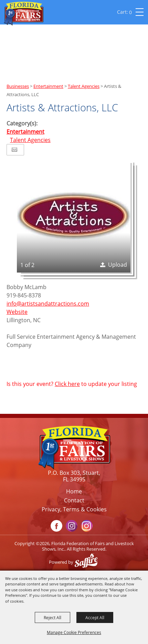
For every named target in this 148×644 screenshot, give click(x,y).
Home (74, 491)
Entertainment (48, 86)
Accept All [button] (95, 617)
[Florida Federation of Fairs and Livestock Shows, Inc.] (24, 14)
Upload (118, 265)
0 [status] (130, 12)
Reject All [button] (52, 617)
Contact (74, 500)
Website (17, 312)
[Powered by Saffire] (88, 562)
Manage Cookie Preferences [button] (74, 632)
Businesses (18, 86)
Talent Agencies (84, 86)
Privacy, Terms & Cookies (74, 509)
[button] (74, 216)
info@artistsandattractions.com (48, 304)
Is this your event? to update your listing (72, 384)
